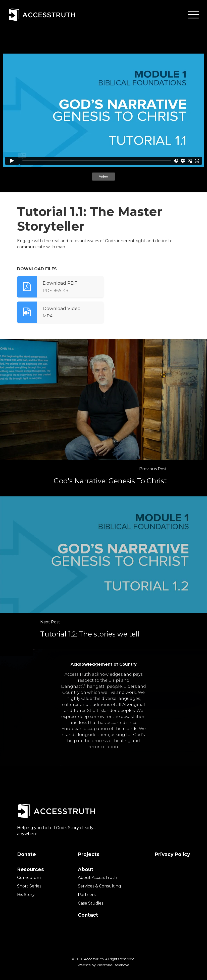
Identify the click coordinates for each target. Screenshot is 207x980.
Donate (27, 854)
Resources (31, 869)
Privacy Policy (172, 854)
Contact (88, 915)
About (86, 869)
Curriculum (29, 878)
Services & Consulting (99, 886)
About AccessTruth (97, 878)
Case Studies (91, 903)
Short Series (29, 886)
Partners (87, 895)
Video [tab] (103, 176)
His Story (26, 895)
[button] (193, 15)
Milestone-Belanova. (113, 965)
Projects (89, 854)
